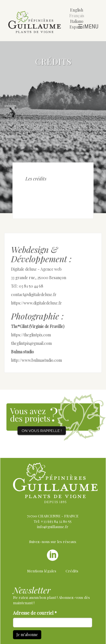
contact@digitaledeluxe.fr (34, 295)
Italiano (77, 21)
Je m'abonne (27, 635)
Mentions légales (42, 571)
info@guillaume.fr (53, 527)
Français (77, 16)
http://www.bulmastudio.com (36, 360)
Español (77, 27)
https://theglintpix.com (31, 335)
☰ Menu (88, 27)
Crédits (72, 571)
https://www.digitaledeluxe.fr (36, 303)
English (77, 10)
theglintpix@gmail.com (31, 343)
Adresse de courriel (35, 613)
